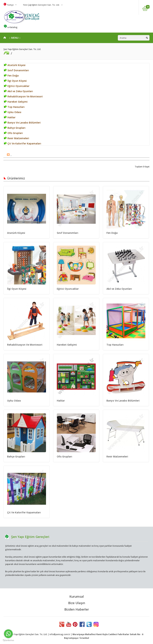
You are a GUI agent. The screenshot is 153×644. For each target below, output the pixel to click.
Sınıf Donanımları (16, 70)
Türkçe (9, 5)
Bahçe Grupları (15, 128)
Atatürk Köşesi (15, 65)
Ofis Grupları (13, 133)
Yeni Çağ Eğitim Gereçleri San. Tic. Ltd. (41, 5)
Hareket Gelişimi (16, 102)
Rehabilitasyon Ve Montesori (23, 96)
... (9, 155)
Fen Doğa (11, 76)
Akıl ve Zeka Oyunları (18, 91)
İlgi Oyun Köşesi (15, 81)
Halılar (10, 117)
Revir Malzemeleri (17, 138)
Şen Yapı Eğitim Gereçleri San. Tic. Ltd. (22, 49)
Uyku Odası (13, 112)
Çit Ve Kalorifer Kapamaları (23, 143)
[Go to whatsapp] (8, 634)
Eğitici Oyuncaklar (17, 86)
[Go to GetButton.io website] (8, 640)
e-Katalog (10, 27)
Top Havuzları (14, 107)
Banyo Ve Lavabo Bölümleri (22, 123)
